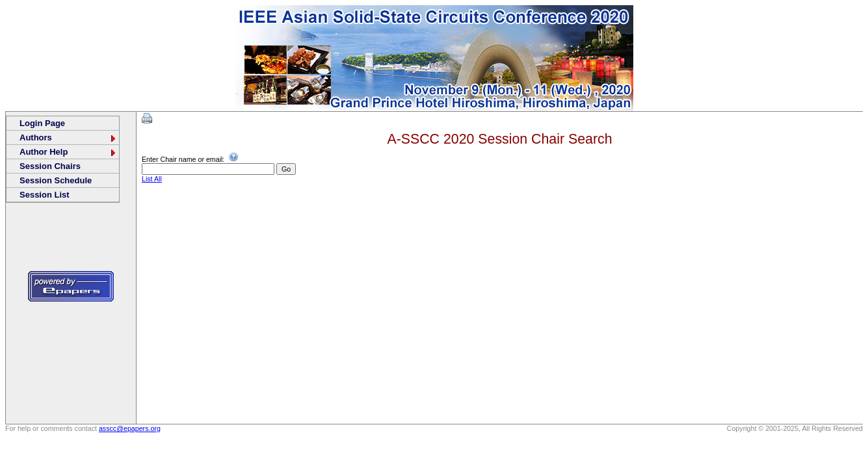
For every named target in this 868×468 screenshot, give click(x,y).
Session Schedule (56, 180)
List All (152, 179)
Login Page (42, 123)
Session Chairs (50, 166)
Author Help (68, 152)
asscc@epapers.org (130, 428)
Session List (45, 195)
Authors (68, 137)
